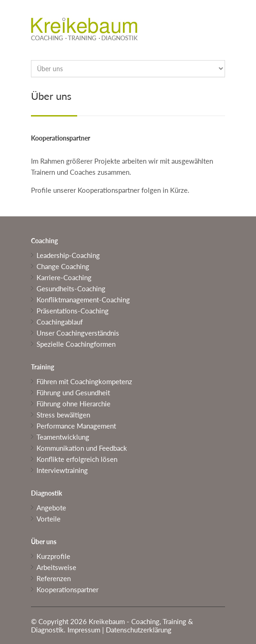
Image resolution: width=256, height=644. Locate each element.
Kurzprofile (53, 556)
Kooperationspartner (67, 589)
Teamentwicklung (63, 437)
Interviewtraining (62, 470)
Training (43, 367)
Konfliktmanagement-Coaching (83, 300)
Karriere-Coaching (64, 277)
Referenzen (54, 578)
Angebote (51, 508)
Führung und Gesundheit (73, 393)
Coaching (44, 241)
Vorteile (49, 519)
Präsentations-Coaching (73, 311)
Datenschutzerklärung (139, 630)
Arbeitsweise (56, 567)
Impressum (84, 630)
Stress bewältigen (63, 415)
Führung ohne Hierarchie (73, 404)
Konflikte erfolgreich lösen (77, 459)
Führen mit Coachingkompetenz (84, 381)
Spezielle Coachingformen (76, 344)
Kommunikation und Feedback (82, 448)
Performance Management (76, 426)
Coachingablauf (60, 322)
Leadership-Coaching (68, 255)
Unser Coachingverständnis (78, 333)
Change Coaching (63, 266)
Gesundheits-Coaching (71, 288)
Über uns (44, 542)
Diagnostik (46, 493)
